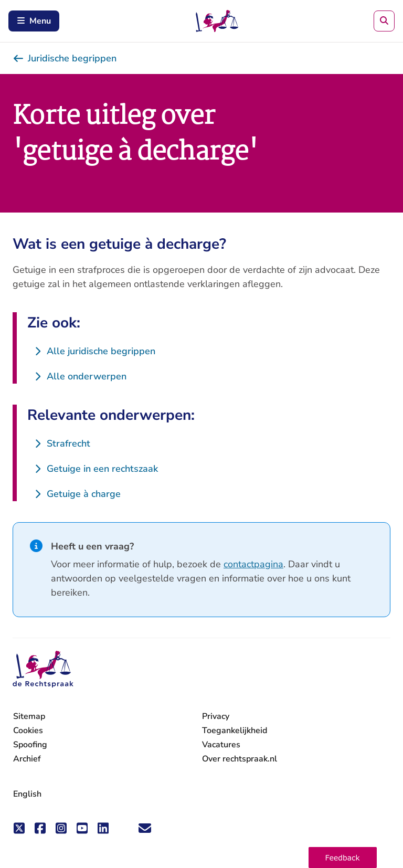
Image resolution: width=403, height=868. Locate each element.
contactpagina (253, 564)
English (27, 794)
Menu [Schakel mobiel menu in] (34, 21)
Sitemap (29, 716)
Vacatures (221, 745)
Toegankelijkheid (235, 731)
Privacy (216, 716)
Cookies (28, 731)
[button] (343, 858)
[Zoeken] (384, 21)
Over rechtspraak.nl (240, 759)
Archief (27, 759)
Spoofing (30, 745)
